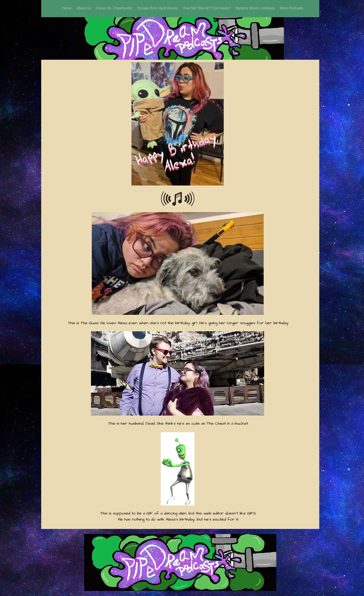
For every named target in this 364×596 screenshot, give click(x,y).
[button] (292, 8)
